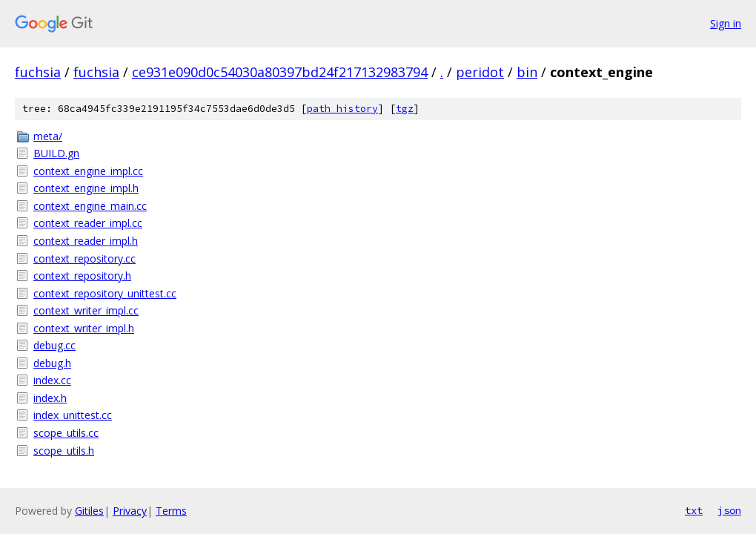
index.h (50, 398)
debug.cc (54, 345)
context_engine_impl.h (86, 188)
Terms (171, 511)
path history (342, 109)
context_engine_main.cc (90, 206)
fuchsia (38, 72)
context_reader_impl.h (86, 241)
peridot (480, 72)
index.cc (52, 380)
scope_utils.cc (66, 433)
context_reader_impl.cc (88, 223)
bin (527, 72)
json (729, 510)
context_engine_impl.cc (88, 171)
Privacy (130, 511)
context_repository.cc (84, 258)
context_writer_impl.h (84, 328)
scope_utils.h (64, 451)
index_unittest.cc (73, 415)
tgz (405, 109)
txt (694, 510)
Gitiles (89, 511)
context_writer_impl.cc (86, 310)
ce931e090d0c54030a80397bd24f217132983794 (280, 72)
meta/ (48, 136)
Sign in (726, 23)
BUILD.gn (56, 153)
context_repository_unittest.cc (105, 293)
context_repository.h (82, 276)
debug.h (52, 363)
